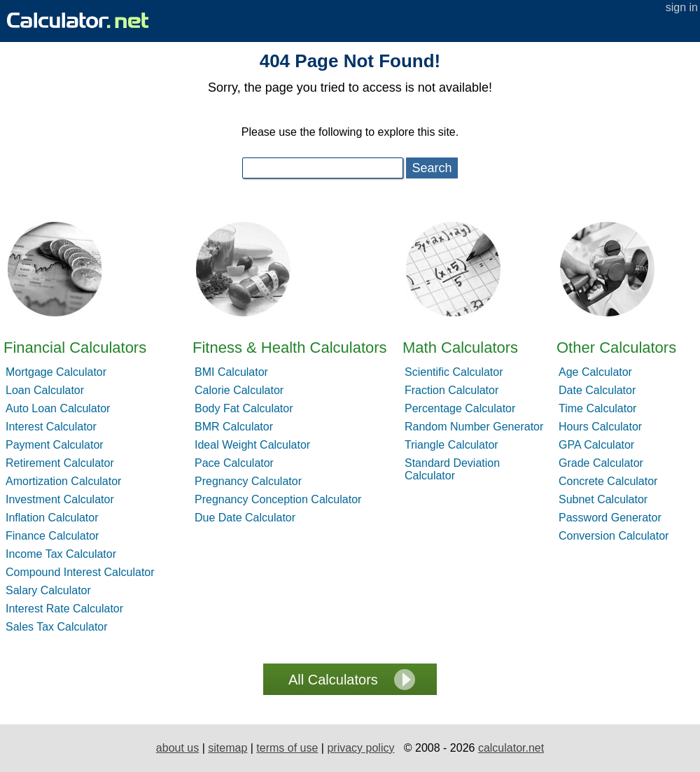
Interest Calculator (51, 427)
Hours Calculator (600, 427)
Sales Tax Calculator (57, 627)
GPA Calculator (596, 445)
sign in (682, 7)
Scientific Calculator (454, 372)
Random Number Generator (474, 427)
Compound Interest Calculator (80, 572)
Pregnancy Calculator (248, 481)
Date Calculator (597, 390)
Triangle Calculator (451, 445)
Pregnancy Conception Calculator (278, 499)
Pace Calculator (234, 463)
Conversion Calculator (614, 536)
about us (177, 748)
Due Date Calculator (245, 518)
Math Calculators (460, 348)
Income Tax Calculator (61, 554)
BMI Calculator (231, 372)
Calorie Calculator (239, 390)
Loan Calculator (45, 390)
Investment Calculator (60, 499)
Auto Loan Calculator (58, 408)
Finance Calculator (52, 536)
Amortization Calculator (63, 481)
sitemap (227, 748)
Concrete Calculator (608, 481)
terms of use (287, 748)
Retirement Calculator (60, 463)
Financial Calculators (75, 348)
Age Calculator (595, 372)
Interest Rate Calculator (64, 609)
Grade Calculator (601, 463)
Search (432, 168)
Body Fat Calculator (244, 408)
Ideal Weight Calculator (252, 445)
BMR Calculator (234, 427)
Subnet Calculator (603, 499)
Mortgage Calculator (56, 372)
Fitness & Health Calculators (290, 348)
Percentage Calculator (460, 408)
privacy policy (360, 748)
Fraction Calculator (451, 390)
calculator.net (511, 748)
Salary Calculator (48, 590)
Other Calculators (616, 348)
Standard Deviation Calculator (452, 469)
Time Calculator (597, 408)
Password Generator (610, 518)
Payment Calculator (55, 445)
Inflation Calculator (52, 518)
